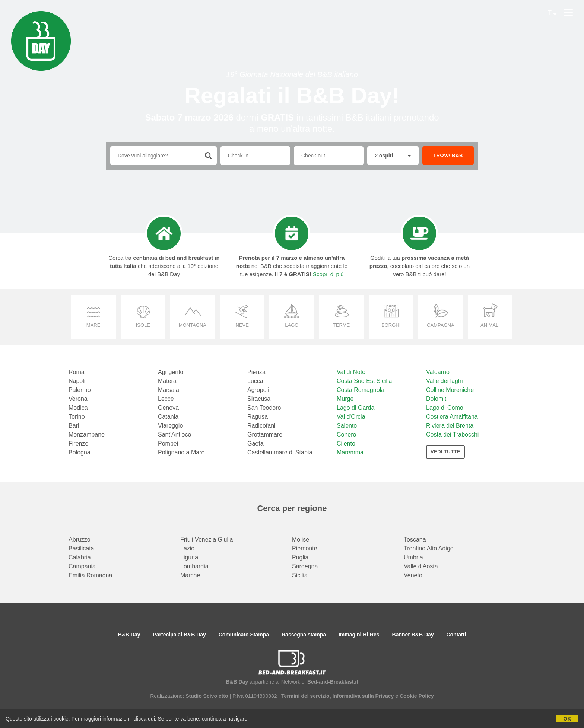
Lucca (255, 381)
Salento (347, 426)
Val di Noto (351, 372)
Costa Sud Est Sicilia (364, 381)
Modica (78, 408)
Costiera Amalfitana (452, 417)
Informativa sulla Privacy (363, 696)
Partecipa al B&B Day (179, 635)
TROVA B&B (448, 155)
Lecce (166, 399)
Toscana (415, 539)
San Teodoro (264, 408)
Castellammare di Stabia (280, 452)
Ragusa (258, 417)
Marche (190, 575)
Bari (74, 426)
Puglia (300, 557)
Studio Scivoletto (207, 696)
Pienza (256, 372)
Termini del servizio (305, 696)
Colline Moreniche (450, 390)
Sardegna (305, 566)
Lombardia (194, 566)
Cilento (346, 443)
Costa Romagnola (361, 390)
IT (552, 13)
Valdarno (438, 372)
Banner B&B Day (413, 635)
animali (490, 325)
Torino (77, 417)
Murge (345, 399)
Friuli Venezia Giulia (207, 539)
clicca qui (144, 719)
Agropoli (258, 390)
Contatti (456, 635)
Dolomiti (437, 399)
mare (93, 325)
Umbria (413, 557)
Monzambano (87, 435)
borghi (391, 325)
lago (292, 325)
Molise (301, 539)
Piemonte (305, 548)
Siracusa (259, 399)
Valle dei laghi (444, 381)
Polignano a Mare (181, 452)
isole (143, 325)
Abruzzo (80, 539)
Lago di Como (445, 408)
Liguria (189, 557)
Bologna (80, 452)
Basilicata (81, 548)
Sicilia (300, 575)
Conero (346, 435)
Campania (82, 566)
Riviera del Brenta (450, 426)
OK (567, 719)
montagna (193, 325)
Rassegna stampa (304, 635)
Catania (168, 417)
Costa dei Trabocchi (452, 435)
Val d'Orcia (351, 417)
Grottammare (265, 435)
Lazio (187, 548)
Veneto (413, 575)
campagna (440, 325)
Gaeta (256, 443)
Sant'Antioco (174, 435)
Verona (78, 399)
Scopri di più (328, 274)
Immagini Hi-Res (359, 635)
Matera (167, 381)
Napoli (77, 381)
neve (242, 325)
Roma (77, 372)
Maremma (350, 452)
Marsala (169, 390)
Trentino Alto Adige (429, 548)
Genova (168, 408)
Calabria (80, 557)
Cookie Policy (417, 696)
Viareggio (170, 426)
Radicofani (261, 426)
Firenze (78, 443)
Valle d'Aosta (421, 566)
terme (342, 325)
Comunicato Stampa (244, 635)
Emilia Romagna (90, 575)
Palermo (80, 390)
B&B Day (129, 635)
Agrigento (171, 372)
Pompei (168, 443)
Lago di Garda (356, 408)
